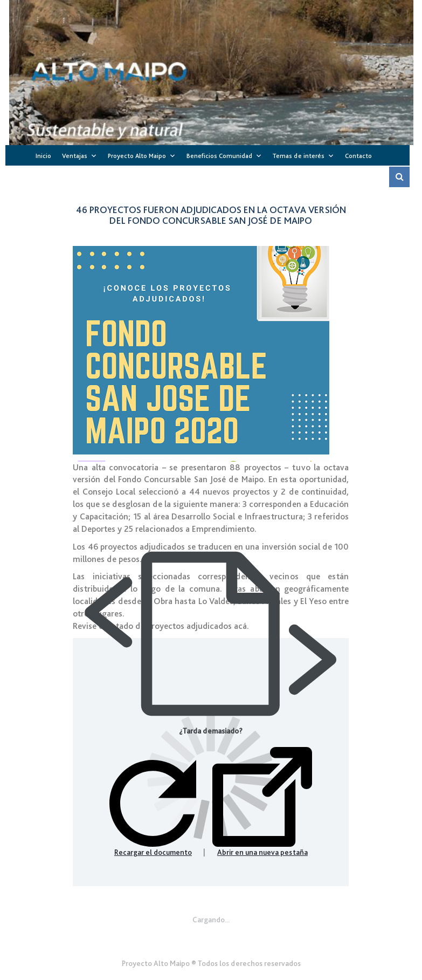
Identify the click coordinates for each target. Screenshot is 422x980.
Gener (211, 937)
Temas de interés (299, 156)
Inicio (43, 156)
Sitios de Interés (204, 177)
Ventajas (75, 156)
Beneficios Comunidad (219, 156)
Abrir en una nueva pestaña (262, 802)
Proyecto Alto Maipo (137, 156)
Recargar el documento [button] (153, 808)
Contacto (358, 156)
